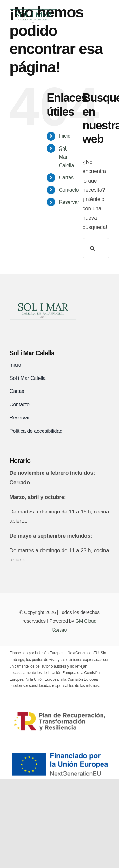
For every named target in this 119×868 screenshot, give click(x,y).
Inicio (65, 136)
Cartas (66, 178)
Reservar (69, 202)
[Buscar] (93, 248)
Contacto (69, 190)
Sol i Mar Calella (67, 157)
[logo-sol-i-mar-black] (43, 302)
